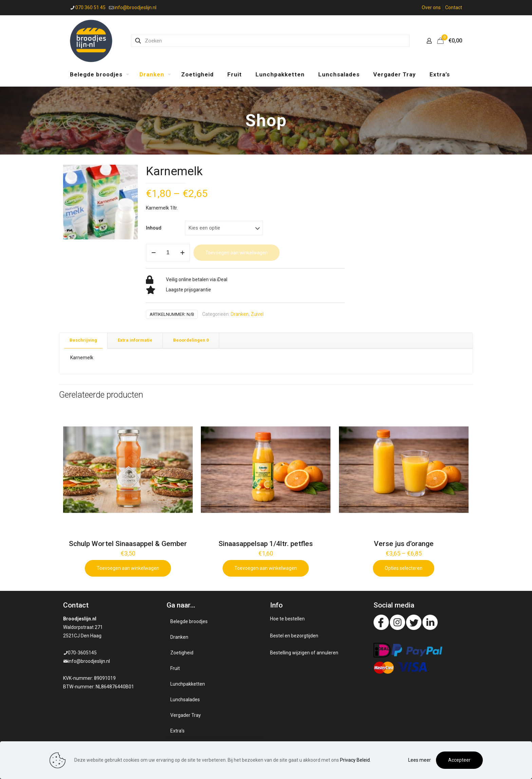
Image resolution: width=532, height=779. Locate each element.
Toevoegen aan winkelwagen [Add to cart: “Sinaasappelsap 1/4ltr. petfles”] (266, 568)
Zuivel (257, 314)
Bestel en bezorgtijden (294, 636)
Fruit (175, 668)
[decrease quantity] (154, 253)
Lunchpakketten (188, 684)
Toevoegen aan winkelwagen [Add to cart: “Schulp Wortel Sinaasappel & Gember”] (128, 568)
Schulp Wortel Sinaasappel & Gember (128, 544)
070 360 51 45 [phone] (90, 7)
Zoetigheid (182, 653)
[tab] (83, 340)
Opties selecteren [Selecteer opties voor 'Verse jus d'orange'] (404, 568)
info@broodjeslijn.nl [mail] (135, 7)
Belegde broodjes (189, 621)
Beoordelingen (191, 340)
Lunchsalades (185, 700)
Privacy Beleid (355, 760)
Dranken (240, 314)
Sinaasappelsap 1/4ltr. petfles (266, 544)
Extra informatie (135, 340)
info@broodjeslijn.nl (89, 661)
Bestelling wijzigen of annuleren (304, 653)
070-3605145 (82, 653)
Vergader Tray (186, 715)
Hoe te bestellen (287, 619)
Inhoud (154, 228)
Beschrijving (83, 340)
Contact (454, 7)
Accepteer (459, 760)
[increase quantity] (182, 253)
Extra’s (177, 731)
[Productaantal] (168, 253)
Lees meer (420, 760)
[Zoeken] (270, 41)
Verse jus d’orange (404, 544)
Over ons (431, 7)
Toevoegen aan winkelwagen (236, 253)
